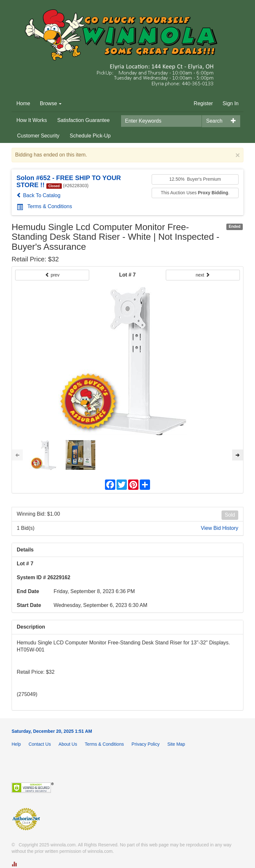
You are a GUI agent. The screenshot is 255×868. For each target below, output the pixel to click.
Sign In (231, 103)
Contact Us (40, 744)
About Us (68, 744)
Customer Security (38, 136)
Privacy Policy (146, 744)
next (203, 275)
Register (203, 103)
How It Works (32, 120)
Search (214, 121)
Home (23, 103)
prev (52, 275)
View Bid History (220, 528)
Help (16, 744)
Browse (51, 103)
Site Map (176, 744)
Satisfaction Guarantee (84, 120)
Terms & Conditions (44, 206)
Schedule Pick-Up (90, 136)
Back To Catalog (38, 195)
